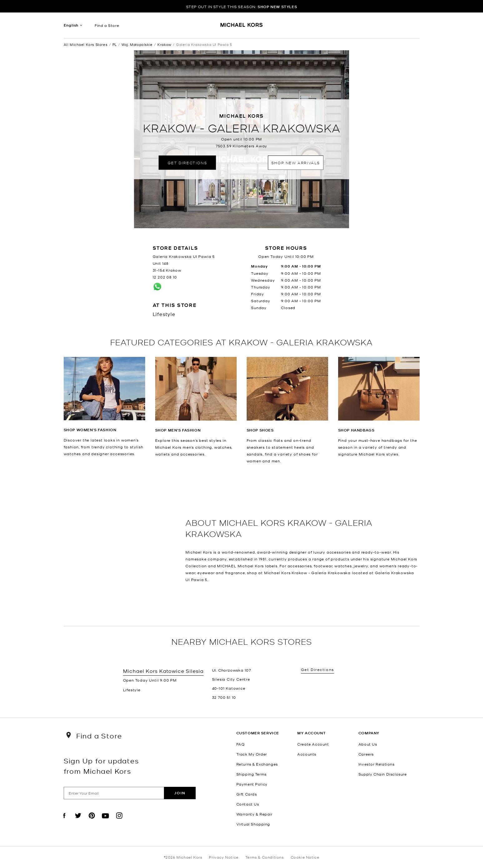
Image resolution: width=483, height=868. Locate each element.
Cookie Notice (305, 857)
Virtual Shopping (253, 824)
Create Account (313, 744)
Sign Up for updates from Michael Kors (101, 766)
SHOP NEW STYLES (277, 7)
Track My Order (252, 754)
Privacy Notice (224, 857)
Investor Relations (377, 764)
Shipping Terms (251, 774)
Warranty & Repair (254, 814)
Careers (366, 754)
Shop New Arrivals (296, 163)
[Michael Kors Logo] (241, 27)
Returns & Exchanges (257, 764)
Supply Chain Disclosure (383, 774)
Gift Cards (247, 794)
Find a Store (107, 25)
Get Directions (187, 163)
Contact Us (248, 804)
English (71, 25)
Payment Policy (252, 784)
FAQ (241, 744)
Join (180, 793)
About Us (368, 744)
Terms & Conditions (265, 857)
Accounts (307, 754)
